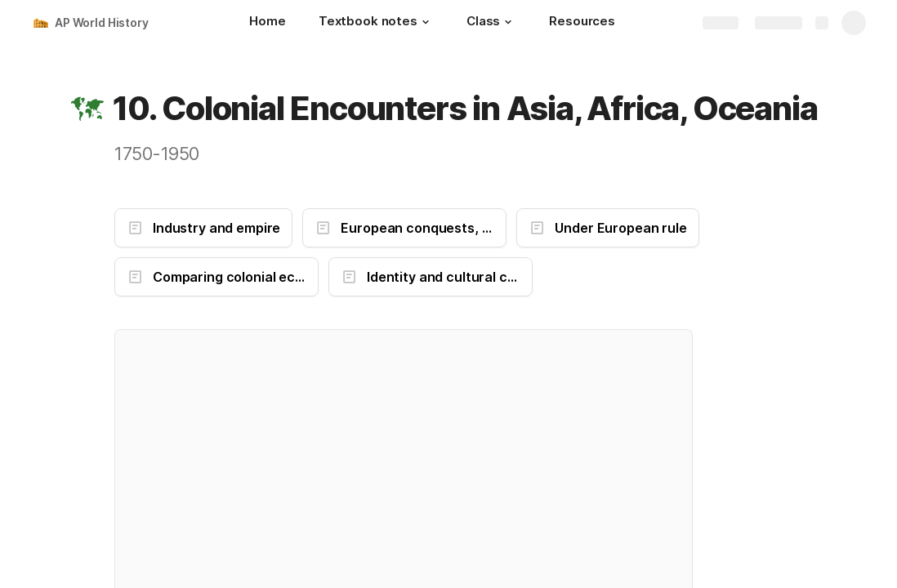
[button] (426, 22)
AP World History (102, 22)
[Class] (491, 23)
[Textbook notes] (376, 23)
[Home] (267, 23)
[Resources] (582, 23)
